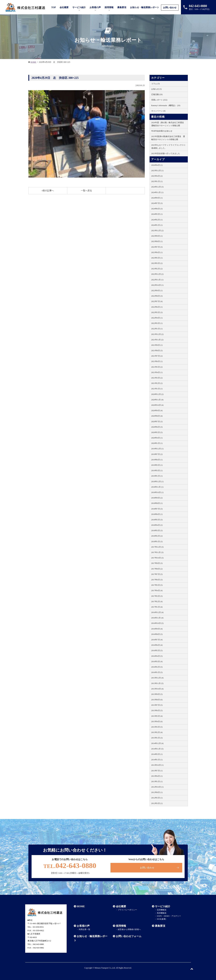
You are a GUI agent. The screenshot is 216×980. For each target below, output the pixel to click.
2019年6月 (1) (157, 460)
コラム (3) (156, 84)
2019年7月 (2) (157, 454)
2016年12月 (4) (157, 612)
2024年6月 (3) (157, 209)
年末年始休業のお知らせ (162, 131)
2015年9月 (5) (157, 694)
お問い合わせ (170, 8)
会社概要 (121, 906)
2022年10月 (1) (157, 285)
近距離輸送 (162, 910)
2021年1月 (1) (157, 389)
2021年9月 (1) (157, 345)
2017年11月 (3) (157, 552)
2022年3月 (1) (157, 323)
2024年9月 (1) (157, 198)
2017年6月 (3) (157, 580)
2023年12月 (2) (157, 231)
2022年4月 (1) (157, 318)
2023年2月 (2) (157, 269)
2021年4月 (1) (157, 372)
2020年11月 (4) (157, 400)
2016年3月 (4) (157, 662)
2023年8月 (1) (157, 241)
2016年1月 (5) (157, 672)
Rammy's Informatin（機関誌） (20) (166, 105)
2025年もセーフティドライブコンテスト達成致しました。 (168, 147)
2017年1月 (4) (157, 607)
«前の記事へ (48, 191)
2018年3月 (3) (157, 531)
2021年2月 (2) (157, 383)
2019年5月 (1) (157, 465)
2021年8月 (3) (157, 351)
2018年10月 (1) (157, 492)
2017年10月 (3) (157, 558)
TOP (53, 7)
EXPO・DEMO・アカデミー (169, 916)
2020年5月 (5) (157, 432)
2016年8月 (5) (157, 634)
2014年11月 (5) (157, 749)
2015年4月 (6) (157, 722)
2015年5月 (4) (157, 716)
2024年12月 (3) (157, 187)
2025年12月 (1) (157, 171)
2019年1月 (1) (157, 476)
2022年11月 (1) (157, 280)
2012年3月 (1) (157, 803)
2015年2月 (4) (157, 732)
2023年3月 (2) (157, 263)
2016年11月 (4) (157, 618)
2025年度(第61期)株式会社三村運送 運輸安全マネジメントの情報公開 (168, 138)
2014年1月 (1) (157, 760)
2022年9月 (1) (157, 291)
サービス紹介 (163, 906)
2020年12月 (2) (157, 394)
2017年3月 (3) (157, 596)
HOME (33, 62)
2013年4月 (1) (157, 776)
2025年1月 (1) (157, 181)
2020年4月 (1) (157, 438)
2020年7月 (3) (157, 422)
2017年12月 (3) (157, 547)
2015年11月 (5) (157, 683)
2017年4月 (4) (157, 591)
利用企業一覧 (84, 929)
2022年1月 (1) (157, 329)
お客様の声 (95, 7)
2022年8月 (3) (157, 296)
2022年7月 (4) (157, 301)
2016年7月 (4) (157, 640)
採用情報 (121, 926)
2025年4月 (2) (157, 176)
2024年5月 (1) (157, 214)
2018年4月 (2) (157, 525)
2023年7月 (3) (157, 247)
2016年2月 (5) (157, 667)
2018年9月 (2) (157, 498)
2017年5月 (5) (157, 585)
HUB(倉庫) (161, 919)
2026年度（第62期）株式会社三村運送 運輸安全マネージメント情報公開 (168, 124)
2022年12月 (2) (157, 274)
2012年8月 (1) (157, 792)
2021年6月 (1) (157, 361)
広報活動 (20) (157, 94)
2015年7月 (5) (157, 705)
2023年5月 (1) (157, 258)
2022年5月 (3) (157, 312)
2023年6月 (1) (157, 252)
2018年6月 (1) (157, 514)
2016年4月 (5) (157, 656)
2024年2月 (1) (157, 220)
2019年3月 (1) (157, 471)
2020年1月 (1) (157, 443)
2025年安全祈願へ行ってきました (166, 153)
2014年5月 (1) (157, 754)
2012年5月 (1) (157, 798)
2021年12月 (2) (157, 334)
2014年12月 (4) (157, 743)
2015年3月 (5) (157, 727)
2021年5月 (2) (157, 367)
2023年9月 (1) (157, 236)
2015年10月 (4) (157, 689)
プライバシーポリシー (127, 910)
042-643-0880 (70, 866)
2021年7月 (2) (157, 356)
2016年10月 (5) (157, 623)
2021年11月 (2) (157, 340)
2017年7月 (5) (157, 574)
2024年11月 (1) (157, 192)
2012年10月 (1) (157, 787)
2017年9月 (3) (157, 563)
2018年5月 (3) (157, 520)
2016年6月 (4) (157, 645)
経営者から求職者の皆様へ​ (129, 929)
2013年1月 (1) (157, 782)
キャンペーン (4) (158, 111)
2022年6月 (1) (157, 307)
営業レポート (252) (159, 100)
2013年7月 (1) (157, 771)
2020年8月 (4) (157, 416)
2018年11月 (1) (157, 487)
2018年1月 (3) (157, 542)
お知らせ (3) (156, 89)
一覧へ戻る (86, 191)
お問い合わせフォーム (129, 936)
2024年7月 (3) (157, 203)
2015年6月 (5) (157, 711)
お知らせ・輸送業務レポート (145, 7)
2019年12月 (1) (157, 449)
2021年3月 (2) (157, 378)
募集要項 (122, 7)
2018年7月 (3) (157, 509)
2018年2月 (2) (157, 536)
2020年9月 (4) (157, 411)
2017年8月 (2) (157, 569)
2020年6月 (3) (157, 427)
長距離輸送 (162, 913)
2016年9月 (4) (157, 629)
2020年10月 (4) (157, 405)
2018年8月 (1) (157, 503)
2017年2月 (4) (157, 602)
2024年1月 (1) (157, 225)
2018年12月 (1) (157, 482)
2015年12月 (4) (157, 678)
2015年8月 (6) (157, 700)
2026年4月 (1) (157, 165)
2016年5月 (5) (157, 651)
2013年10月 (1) (157, 765)
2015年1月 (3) (157, 738)
